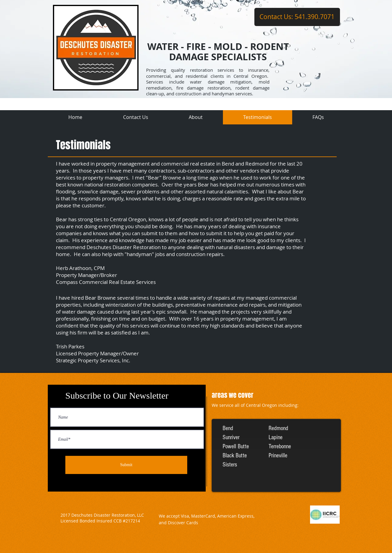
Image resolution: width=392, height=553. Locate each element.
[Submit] (126, 465)
